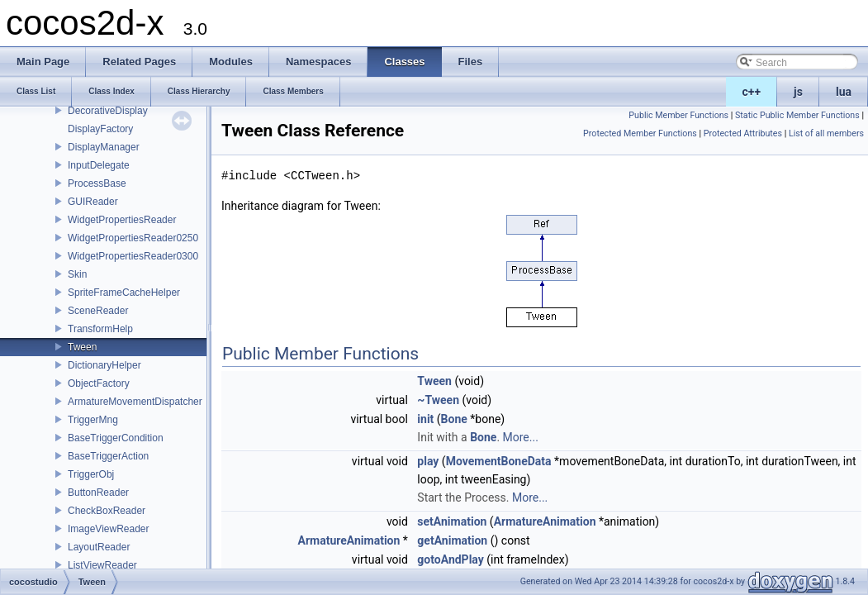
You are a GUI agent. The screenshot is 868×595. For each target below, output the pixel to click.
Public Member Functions (678, 115)
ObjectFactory (99, 383)
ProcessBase (97, 183)
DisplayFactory (100, 129)
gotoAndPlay (450, 559)
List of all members (826, 133)
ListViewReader (102, 565)
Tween (82, 347)
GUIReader (93, 202)
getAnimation (452, 540)
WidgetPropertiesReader (122, 220)
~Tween (438, 400)
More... (521, 437)
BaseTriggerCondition (116, 438)
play (428, 461)
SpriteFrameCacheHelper (124, 293)
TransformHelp (100, 329)
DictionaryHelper (104, 365)
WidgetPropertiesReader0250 (133, 238)
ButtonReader (98, 493)
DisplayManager (104, 147)
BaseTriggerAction (108, 456)
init (425, 419)
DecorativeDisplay (108, 111)
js (798, 92)
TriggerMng (93, 420)
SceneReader (98, 311)
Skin (77, 274)
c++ (752, 92)
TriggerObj (91, 474)
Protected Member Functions (640, 133)
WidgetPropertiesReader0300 (133, 256)
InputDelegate (99, 165)
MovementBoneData (499, 461)
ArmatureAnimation (545, 521)
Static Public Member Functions (797, 115)
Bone (454, 419)
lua (844, 92)
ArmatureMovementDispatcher (135, 402)
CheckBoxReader (107, 511)
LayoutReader (99, 547)
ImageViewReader (109, 529)
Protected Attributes (743, 133)
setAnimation (452, 521)
